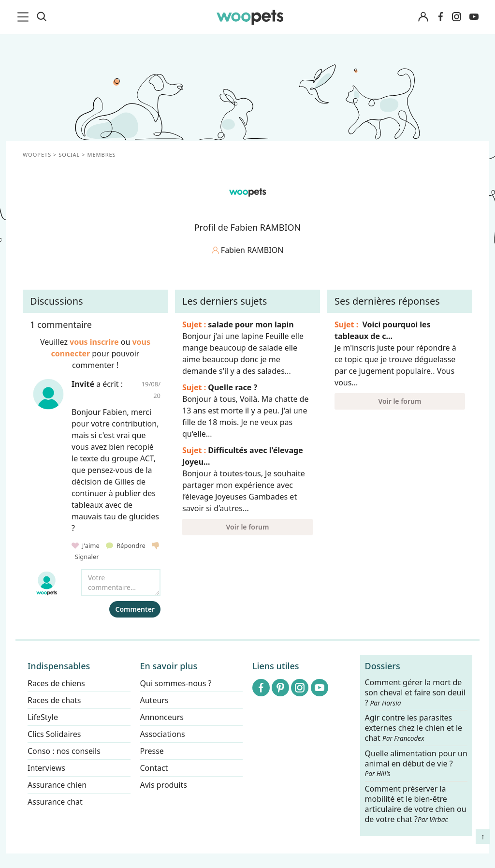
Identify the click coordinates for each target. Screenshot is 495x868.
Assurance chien (57, 785)
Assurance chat (55, 802)
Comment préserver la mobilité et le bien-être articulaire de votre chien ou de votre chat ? (416, 804)
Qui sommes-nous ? (176, 683)
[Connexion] (423, 17)
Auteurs (154, 700)
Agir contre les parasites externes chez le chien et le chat (414, 728)
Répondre (126, 545)
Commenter (135, 609)
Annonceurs (162, 717)
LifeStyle (43, 717)
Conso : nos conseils (64, 751)
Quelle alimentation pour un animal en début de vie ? (416, 764)
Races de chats (54, 700)
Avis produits (164, 785)
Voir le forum (248, 527)
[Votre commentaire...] (121, 583)
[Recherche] (42, 17)
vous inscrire (94, 342)
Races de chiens (56, 683)
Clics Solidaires (54, 734)
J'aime (86, 545)
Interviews (46, 768)
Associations (163, 734)
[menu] (25, 17)
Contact (154, 768)
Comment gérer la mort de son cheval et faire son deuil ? (415, 693)
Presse (152, 751)
